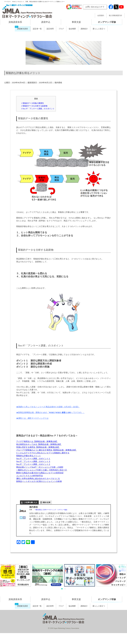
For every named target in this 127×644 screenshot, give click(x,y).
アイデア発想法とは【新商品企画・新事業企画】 (37, 441)
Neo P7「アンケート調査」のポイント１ (33, 459)
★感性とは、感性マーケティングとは (32, 418)
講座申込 (46, 22)
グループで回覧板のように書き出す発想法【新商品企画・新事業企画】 (47, 450)
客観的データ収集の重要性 (32, 103)
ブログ (61, 29)
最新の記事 (46, 502)
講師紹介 (84, 29)
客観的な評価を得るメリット (29, 456)
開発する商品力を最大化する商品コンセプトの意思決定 (40, 473)
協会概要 (72, 29)
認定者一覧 (37, 29)
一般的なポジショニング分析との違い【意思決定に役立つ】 (42, 470)
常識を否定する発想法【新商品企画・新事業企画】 (38, 447)
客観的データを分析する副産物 (34, 106)
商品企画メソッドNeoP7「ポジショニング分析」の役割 (40, 467)
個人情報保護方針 (116, 16)
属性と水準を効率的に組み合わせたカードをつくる (38, 479)
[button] (62, 589)
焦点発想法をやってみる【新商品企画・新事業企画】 (39, 444)
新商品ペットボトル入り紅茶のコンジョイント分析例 (39, 481)
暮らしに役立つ (99, 29)
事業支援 (76, 22)
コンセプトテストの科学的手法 (29, 476)
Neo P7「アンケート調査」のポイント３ (33, 461)
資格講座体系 (15, 22)
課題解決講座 (23, 29)
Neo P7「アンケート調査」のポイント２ (33, 464)
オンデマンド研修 (107, 22)
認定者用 (50, 29)
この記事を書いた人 (30, 502)
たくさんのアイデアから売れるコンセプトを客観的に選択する (43, 453)
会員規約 (101, 16)
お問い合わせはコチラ (95, 7)
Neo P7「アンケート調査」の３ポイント (38, 109)
